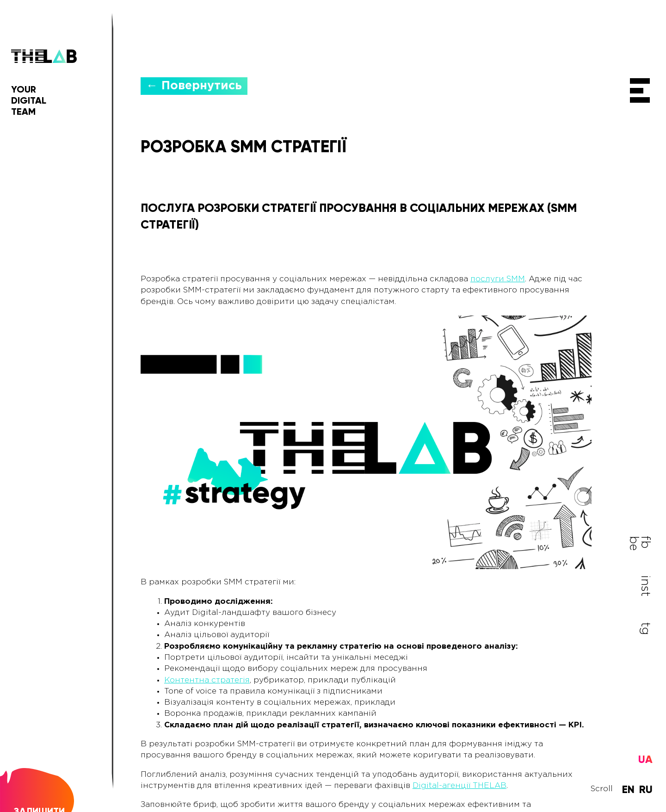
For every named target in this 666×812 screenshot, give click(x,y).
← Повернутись (194, 85)
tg (645, 627)
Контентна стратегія (207, 679)
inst (645, 585)
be (633, 543)
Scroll (602, 790)
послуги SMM (498, 278)
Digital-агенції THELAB (459, 785)
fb (645, 542)
